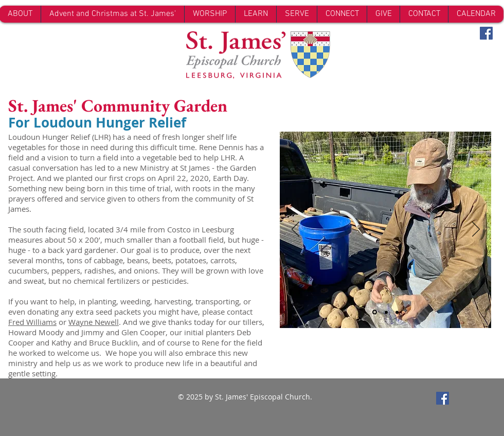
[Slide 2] (386, 312)
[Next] (476, 230)
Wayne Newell (94, 322)
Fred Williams (32, 322)
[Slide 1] (375, 312)
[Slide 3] (397, 312)
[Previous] (295, 230)
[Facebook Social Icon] (486, 33)
